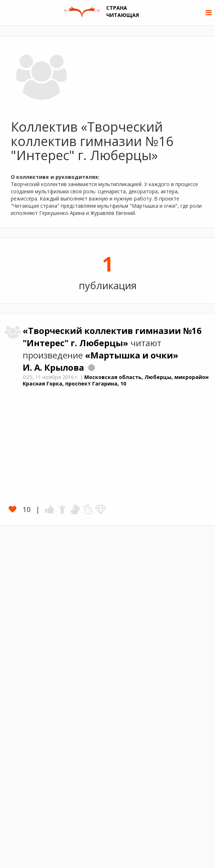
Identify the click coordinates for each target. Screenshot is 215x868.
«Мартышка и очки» (132, 355)
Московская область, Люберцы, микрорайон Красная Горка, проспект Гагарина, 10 (116, 380)
